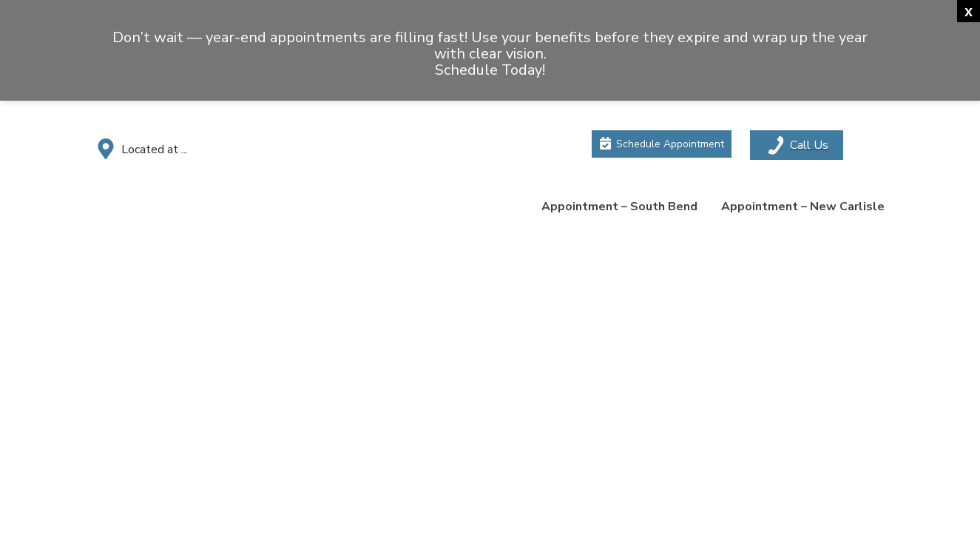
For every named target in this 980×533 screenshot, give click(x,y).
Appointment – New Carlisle (803, 207)
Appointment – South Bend (619, 207)
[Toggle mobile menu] (797, 145)
